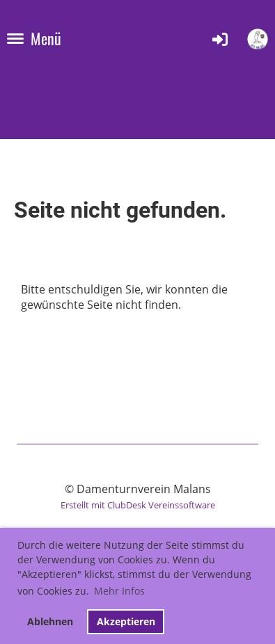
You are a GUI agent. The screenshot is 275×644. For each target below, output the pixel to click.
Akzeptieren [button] (126, 621)
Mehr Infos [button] (119, 591)
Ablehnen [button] (50, 621)
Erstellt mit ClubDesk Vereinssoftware (138, 505)
